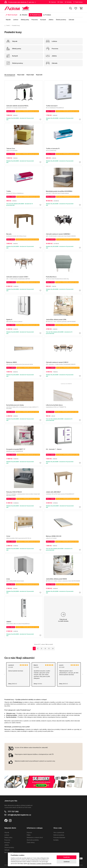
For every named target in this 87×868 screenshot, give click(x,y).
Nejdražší (39, 75)
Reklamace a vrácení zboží (35, 837)
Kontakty (68, 2)
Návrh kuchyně (12, 15)
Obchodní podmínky (33, 840)
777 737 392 (13, 812)
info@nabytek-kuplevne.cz (19, 815)
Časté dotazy (78, 2)
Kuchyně (43, 20)
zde (29, 863)
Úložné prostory (61, 20)
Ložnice (16, 20)
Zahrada (71, 20)
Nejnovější (21, 75)
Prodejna (47, 15)
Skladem (24, 15)
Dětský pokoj (25, 20)
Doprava (52, 2)
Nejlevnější (30, 75)
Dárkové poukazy (59, 835)
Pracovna (35, 20)
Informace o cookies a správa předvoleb (41, 863)
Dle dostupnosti (10, 75)
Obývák (8, 20)
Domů (7, 25)
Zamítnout (67, 862)
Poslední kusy (35, 15)
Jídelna (51, 20)
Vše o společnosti (59, 832)
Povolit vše (67, 857)
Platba (60, 2)
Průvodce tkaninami (59, 837)
